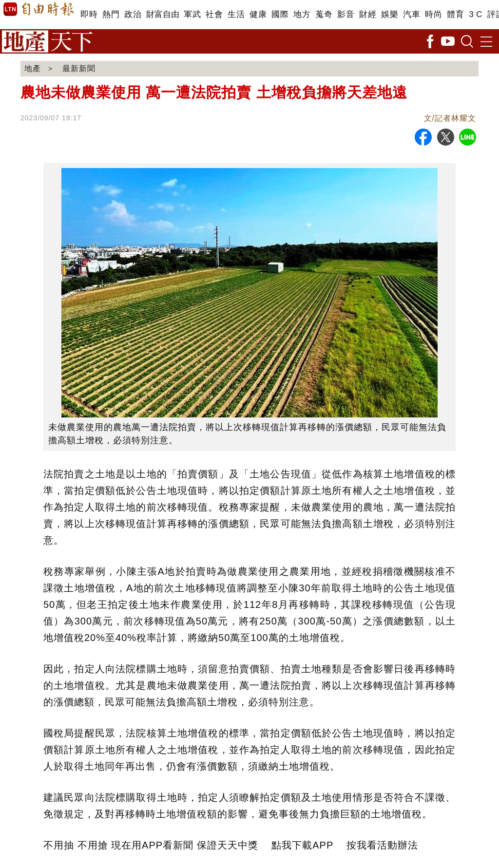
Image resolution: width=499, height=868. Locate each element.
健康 (258, 14)
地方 (302, 14)
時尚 (433, 14)
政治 (133, 14)
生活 (236, 14)
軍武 (192, 14)
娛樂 (390, 14)
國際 (280, 14)
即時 (89, 14)
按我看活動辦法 (382, 845)
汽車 (412, 14)
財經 (368, 14)
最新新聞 (79, 68)
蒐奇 (324, 14)
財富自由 (163, 14)
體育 (455, 14)
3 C (476, 14)
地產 (33, 68)
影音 (346, 14)
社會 (214, 14)
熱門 (111, 14)
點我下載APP (302, 845)
